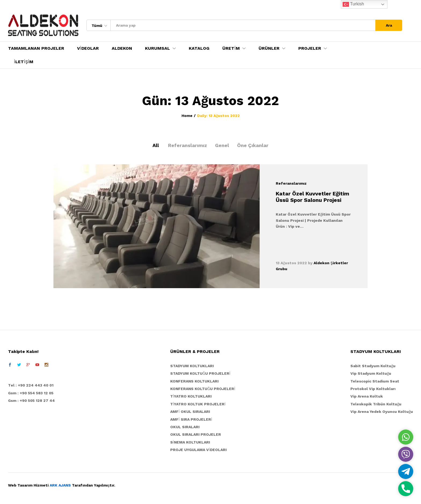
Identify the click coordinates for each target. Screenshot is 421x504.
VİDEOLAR (88, 48)
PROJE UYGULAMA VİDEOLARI (198, 450)
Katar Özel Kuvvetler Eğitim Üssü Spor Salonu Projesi (313, 197)
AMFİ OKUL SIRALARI (190, 412)
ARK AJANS (60, 485)
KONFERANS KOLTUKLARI (194, 381)
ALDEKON (122, 48)
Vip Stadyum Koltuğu (371, 373)
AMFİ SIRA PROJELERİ (191, 419)
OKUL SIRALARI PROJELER (196, 434)
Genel (222, 145)
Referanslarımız (188, 145)
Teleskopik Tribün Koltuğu (376, 404)
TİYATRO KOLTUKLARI (191, 396)
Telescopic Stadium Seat (375, 381)
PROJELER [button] (310, 48)
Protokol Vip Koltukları (373, 389)
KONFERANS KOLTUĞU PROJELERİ (203, 389)
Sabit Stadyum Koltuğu (373, 366)
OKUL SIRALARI (185, 427)
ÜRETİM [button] (231, 48)
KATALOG (199, 48)
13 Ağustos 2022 (291, 263)
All (156, 145)
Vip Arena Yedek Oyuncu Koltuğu (382, 412)
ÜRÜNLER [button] (269, 48)
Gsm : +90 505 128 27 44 (31, 401)
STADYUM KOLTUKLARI (192, 366)
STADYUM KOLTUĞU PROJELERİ (200, 373)
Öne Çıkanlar (253, 145)
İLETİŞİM (24, 62)
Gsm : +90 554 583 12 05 (31, 393)
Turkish (353, 4)
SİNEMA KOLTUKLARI (190, 442)
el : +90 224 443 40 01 (32, 385)
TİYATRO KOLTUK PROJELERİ (198, 404)
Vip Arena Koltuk (367, 396)
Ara (389, 25)
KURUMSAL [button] (157, 48)
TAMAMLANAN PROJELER (36, 48)
